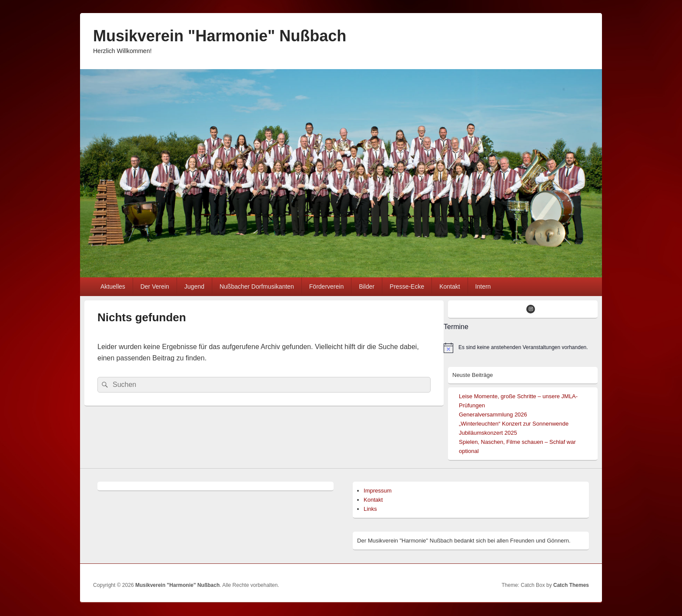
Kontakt (450, 286)
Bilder (367, 286)
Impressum (378, 491)
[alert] (521, 348)
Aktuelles (113, 286)
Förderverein (326, 286)
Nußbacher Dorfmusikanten (257, 286)
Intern (483, 286)
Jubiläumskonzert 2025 (488, 433)
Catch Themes (571, 585)
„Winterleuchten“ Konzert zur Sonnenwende (514, 424)
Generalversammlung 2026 (493, 415)
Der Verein (155, 286)
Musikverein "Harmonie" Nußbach (220, 36)
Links (370, 509)
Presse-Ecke (407, 286)
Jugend (194, 286)
